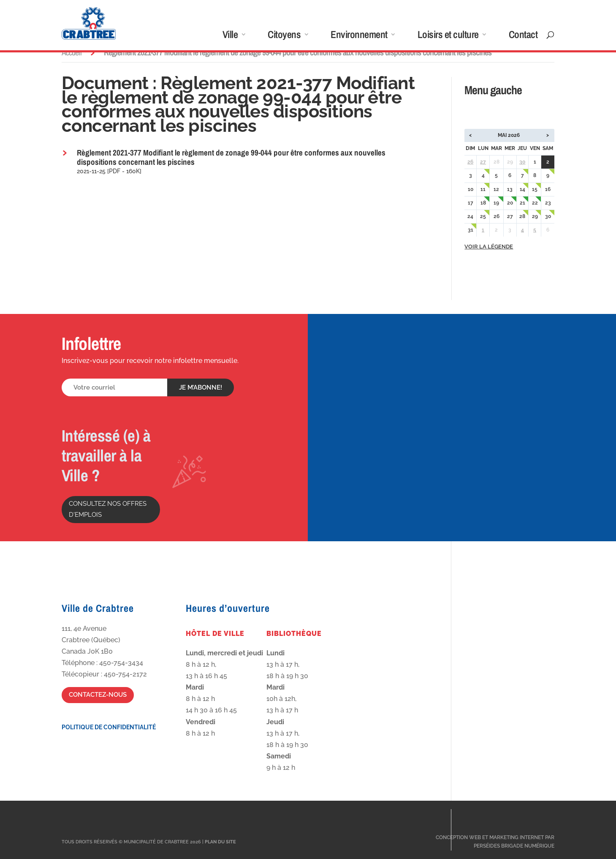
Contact (523, 36)
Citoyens (284, 36)
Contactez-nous (98, 695)
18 (483, 203)
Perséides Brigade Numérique (514, 846)
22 (535, 203)
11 (483, 189)
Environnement (359, 36)
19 (496, 203)
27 (483, 162)
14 (522, 189)
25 (483, 216)
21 (522, 203)
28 (522, 216)
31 (471, 230)
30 (522, 162)
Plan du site (220, 842)
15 (535, 189)
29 (535, 216)
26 (470, 162)
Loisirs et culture (448, 36)
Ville (230, 36)
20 (510, 203)
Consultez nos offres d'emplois (108, 509)
